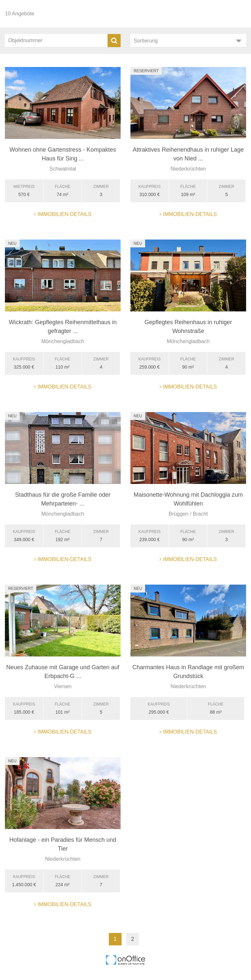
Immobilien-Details (63, 214)
